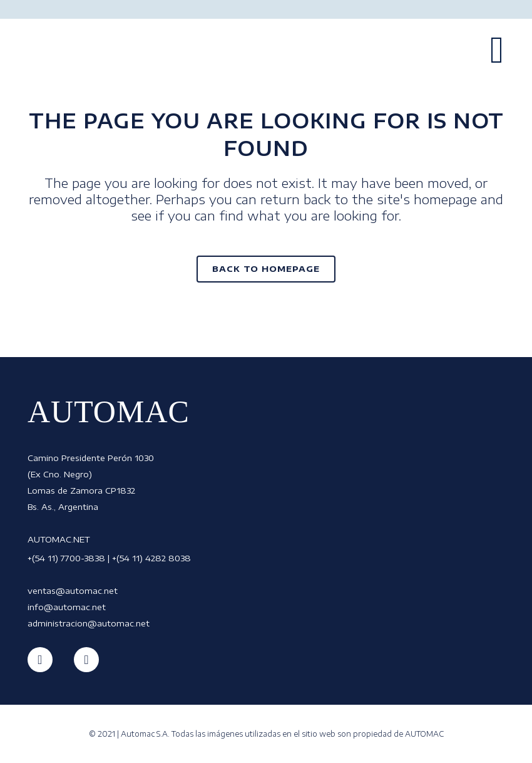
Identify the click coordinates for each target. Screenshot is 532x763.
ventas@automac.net (73, 591)
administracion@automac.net (89, 623)
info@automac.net (67, 607)
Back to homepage (266, 269)
